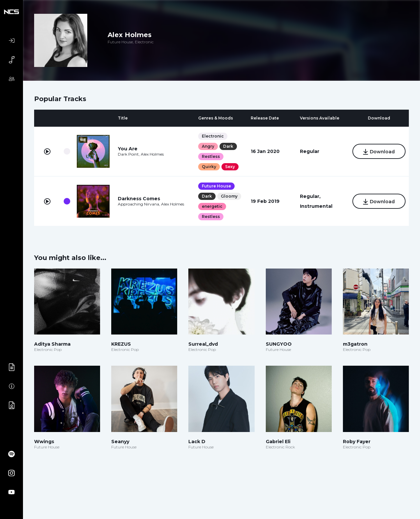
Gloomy (229, 196)
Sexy (230, 167)
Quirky (209, 167)
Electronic (212, 136)
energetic (212, 206)
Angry (208, 146)
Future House (216, 186)
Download (378, 152)
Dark (228, 146)
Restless (210, 156)
